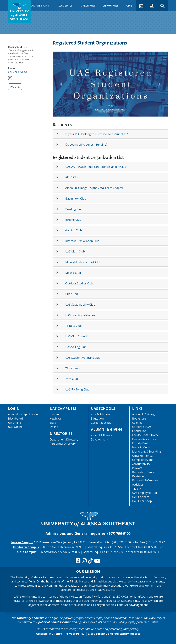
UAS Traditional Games (80, 315)
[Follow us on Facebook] (78, 561)
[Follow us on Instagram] (10, 79)
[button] (152, 6)
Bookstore (139, 419)
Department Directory (64, 439)
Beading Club (74, 209)
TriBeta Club (73, 326)
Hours (15, 87)
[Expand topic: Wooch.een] (61, 368)
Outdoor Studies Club (79, 283)
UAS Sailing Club (76, 347)
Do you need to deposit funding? (86, 145)
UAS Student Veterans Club (83, 358)
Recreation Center (144, 472)
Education (97, 419)
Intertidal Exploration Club (82, 241)
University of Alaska (31, 618)
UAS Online (15, 427)
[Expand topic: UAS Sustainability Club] (61, 305)
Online (54, 427)
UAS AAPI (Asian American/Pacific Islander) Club (96, 167)
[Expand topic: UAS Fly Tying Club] (61, 389)
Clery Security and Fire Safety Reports (114, 634)
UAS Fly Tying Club (77, 389)
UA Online (15, 423)
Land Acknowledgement (132, 605)
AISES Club (72, 177)
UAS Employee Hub (145, 493)
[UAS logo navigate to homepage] (19, 11)
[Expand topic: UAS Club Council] (61, 336)
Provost (137, 468)
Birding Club (73, 220)
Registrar (138, 476)
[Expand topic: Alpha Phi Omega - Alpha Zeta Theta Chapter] (61, 188)
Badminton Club (76, 199)
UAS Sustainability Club (80, 305)
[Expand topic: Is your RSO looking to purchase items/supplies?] (61, 134)
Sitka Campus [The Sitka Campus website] (27, 552)
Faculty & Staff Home (145, 435)
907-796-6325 (16, 72)
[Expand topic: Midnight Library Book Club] (61, 262)
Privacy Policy (75, 634)
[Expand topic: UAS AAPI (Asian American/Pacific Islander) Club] (61, 167)
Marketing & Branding (147, 452)
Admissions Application (23, 414)
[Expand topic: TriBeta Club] (61, 326)
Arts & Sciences (101, 414)
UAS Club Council (76, 336)
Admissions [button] (41, 6)
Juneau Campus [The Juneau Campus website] (22, 542)
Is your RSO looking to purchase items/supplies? (97, 134)
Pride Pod (71, 294)
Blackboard (15, 419)
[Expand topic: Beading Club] (61, 209)
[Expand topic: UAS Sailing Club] (61, 347)
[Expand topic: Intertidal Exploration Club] (61, 241)
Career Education (102, 423)
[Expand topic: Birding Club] (61, 220)
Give (129, 6)
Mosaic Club (73, 273)
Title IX (137, 489)
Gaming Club (74, 230)
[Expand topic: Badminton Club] (61, 198)
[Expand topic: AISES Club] (61, 177)
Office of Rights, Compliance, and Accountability (143, 460)
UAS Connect (141, 497)
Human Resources (144, 439)
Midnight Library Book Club (83, 262)
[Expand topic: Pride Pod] (61, 294)
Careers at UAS (142, 427)
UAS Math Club (75, 251)
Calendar (138, 423)
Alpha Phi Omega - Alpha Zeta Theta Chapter (94, 188)
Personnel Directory (63, 444)
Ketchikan (56, 419)
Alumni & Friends (102, 435)
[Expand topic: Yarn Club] (61, 379)
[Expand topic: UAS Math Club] (61, 251)
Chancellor (139, 431)
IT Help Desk (141, 443)
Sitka (53, 423)
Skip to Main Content (16, 3)
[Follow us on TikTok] (90, 561)
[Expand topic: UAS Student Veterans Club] (61, 357)
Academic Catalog (143, 414)
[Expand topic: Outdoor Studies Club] (61, 283)
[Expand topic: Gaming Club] (61, 230)
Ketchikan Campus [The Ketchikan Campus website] (26, 547)
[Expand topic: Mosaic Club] (61, 273)
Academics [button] (65, 6)
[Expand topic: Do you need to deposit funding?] (61, 145)
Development (100, 439)
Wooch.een (72, 368)
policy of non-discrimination (58, 622)
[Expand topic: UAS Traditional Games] (61, 315)
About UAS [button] (111, 6)
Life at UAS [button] (88, 6)
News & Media (141, 447)
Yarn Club (72, 379)
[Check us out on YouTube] (97, 561)
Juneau (54, 414)
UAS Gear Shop (142, 501)
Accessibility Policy (49, 634)
